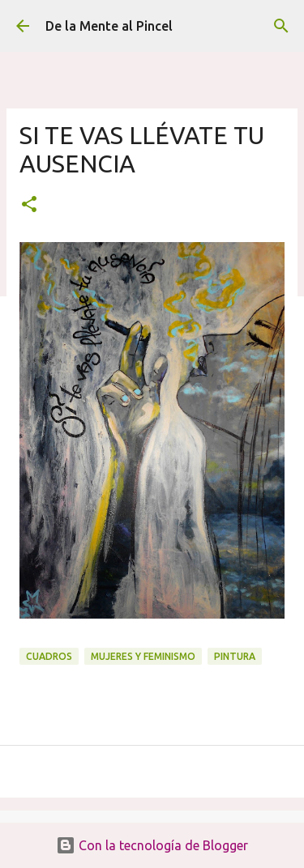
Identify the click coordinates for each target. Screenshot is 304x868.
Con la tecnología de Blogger (152, 845)
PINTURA (235, 656)
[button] (29, 205)
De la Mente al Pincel (109, 26)
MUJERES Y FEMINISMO (143, 656)
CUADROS (49, 656)
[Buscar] (281, 26)
